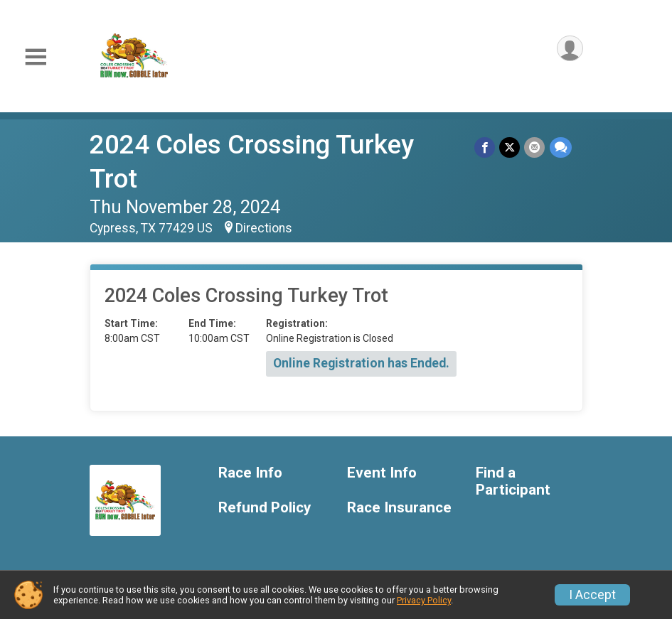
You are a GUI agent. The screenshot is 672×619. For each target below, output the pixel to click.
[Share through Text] (561, 147)
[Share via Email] (535, 147)
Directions (264, 228)
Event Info (382, 473)
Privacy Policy (424, 600)
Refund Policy (265, 508)
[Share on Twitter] (510, 147)
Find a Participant (513, 481)
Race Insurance (399, 508)
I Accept (592, 595)
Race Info (250, 473)
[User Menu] (570, 49)
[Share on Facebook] (485, 147)
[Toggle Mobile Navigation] (36, 57)
